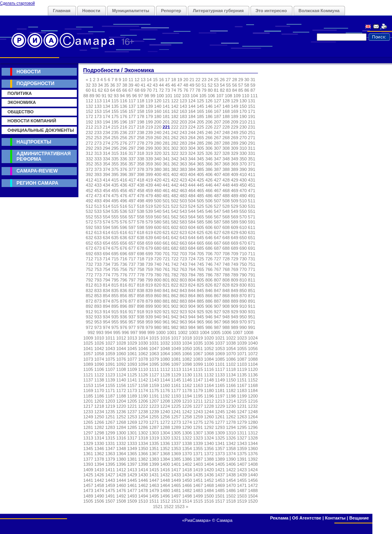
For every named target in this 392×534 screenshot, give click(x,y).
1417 (176, 470)
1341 (220, 443)
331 (252, 153)
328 (226, 153)
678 (141, 248)
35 (106, 85)
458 (141, 191)
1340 (209, 443)
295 (115, 148)
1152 (253, 380)
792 (90, 280)
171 (252, 111)
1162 (187, 385)
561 (166, 217)
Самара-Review (37, 171)
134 (106, 106)
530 (243, 206)
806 (209, 280)
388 (226, 169)
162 (175, 111)
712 (90, 259)
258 (141, 138)
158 (141, 111)
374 (106, 169)
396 (124, 174)
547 (217, 211)
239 (149, 133)
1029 (132, 343)
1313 (88, 438)
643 (183, 238)
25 (216, 80)
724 (192, 259)
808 (226, 280)
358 (141, 164)
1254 (143, 417)
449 (235, 185)
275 (115, 143)
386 (209, 169)
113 (98, 101)
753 (98, 269)
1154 (99, 385)
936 (124, 317)
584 (192, 222)
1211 (198, 401)
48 (186, 85)
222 (175, 127)
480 (158, 196)
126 (209, 101)
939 (149, 317)
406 (209, 174)
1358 (231, 449)
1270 (143, 422)
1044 (121, 349)
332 (90, 159)
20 (186, 80)
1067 (198, 354)
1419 (198, 470)
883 (183, 301)
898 (141, 306)
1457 (88, 485)
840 (158, 291)
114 (106, 101)
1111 (154, 369)
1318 (143, 438)
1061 (132, 354)
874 (106, 301)
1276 (209, 422)
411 (252, 174)
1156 (121, 385)
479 (149, 196)
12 (137, 80)
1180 (209, 391)
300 (158, 148)
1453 (220, 480)
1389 (220, 459)
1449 (176, 480)
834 (106, 291)
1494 (143, 496)
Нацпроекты (34, 142)
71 (155, 90)
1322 (187, 438)
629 (235, 232)
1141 (132, 380)
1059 (110, 354)
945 (201, 317)
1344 (253, 443)
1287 (154, 427)
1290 (187, 427)
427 (217, 180)
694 (106, 254)
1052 (209, 349)
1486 (231, 490)
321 (166, 153)
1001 (172, 332)
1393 (88, 464)
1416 (165, 470)
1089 (88, 364)
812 (90, 285)
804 (192, 280)
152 (90, 111)
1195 (198, 396)
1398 (143, 464)
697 (132, 254)
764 (192, 269)
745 (201, 264)
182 (175, 116)
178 (141, 116)
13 (143, 80)
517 (132, 206)
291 (252, 143)
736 (124, 264)
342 (175, 159)
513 (98, 206)
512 (90, 206)
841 (166, 291)
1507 (110, 501)
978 (141, 327)
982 (175, 327)
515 (115, 206)
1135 (242, 375)
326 (209, 153)
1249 (88, 417)
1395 (110, 464)
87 (253, 90)
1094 (143, 364)
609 (235, 227)
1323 (198, 438)
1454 (231, 480)
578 (141, 222)
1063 (154, 354)
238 (141, 133)
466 (209, 191)
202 (175, 122)
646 (209, 238)
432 (90, 185)
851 (252, 291)
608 (226, 227)
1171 (110, 391)
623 (183, 232)
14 (149, 80)
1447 (154, 480)
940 (158, 317)
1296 (253, 427)
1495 (154, 496)
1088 (253, 359)
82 (222, 90)
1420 (209, 470)
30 (247, 80)
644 (192, 238)
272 (90, 143)
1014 (143, 338)
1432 (165, 475)
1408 (253, 464)
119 (149, 101)
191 (252, 116)
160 (158, 111)
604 (192, 227)
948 (226, 317)
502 (175, 201)
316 (124, 153)
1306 (187, 433)
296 (124, 148)
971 (252, 322)
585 (201, 222)
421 (166, 180)
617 (132, 232)
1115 (198, 369)
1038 (231, 343)
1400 (165, 464)
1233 (88, 412)
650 (243, 238)
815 (115, 285)
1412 (121, 470)
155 (115, 111)
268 (226, 138)
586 (209, 222)
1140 (121, 380)
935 (115, 317)
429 (235, 180)
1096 (165, 364)
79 (204, 90)
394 (106, 174)
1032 (165, 343)
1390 (231, 459)
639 (149, 238)
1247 (242, 412)
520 (158, 206)
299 (149, 148)
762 (175, 269)
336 (124, 159)
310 (243, 148)
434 (106, 185)
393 (98, 174)
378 (141, 169)
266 (209, 138)
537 (132, 211)
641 (166, 238)
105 (203, 96)
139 (149, 106)
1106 (99, 369)
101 (169, 96)
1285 (132, 427)
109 (237, 96)
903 (183, 306)
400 (158, 174)
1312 (253, 433)
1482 (187, 490)
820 (158, 285)
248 (226, 133)
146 (209, 106)
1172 (121, 391)
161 (166, 111)
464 (192, 191)
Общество (21, 112)
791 (252, 275)
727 (217, 259)
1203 (110, 401)
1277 (220, 422)
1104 (253, 364)
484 (192, 196)
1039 (242, 343)
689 (235, 248)
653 (98, 243)
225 (201, 127)
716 (124, 259)
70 (149, 90)
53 (216, 85)
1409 (88, 470)
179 (149, 116)
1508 (121, 501)
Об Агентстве (307, 518)
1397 (132, 464)
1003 (194, 332)
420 (158, 180)
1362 (99, 454)
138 (141, 106)
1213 (220, 401)
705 (201, 254)
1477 (132, 490)
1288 (165, 427)
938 (141, 317)
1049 (176, 349)
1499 (198, 496)
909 (235, 306)
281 (166, 143)
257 (132, 138)
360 (158, 164)
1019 (198, 338)
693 (98, 254)
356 (124, 164)
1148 (209, 380)
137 (132, 106)
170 (243, 111)
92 (110, 96)
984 (192, 327)
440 (158, 185)
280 (158, 143)
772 (90, 275)
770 (243, 269)
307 (217, 148)
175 (115, 116)
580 (158, 222)
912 (90, 312)
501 (166, 201)
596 (124, 227)
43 (155, 85)
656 (124, 243)
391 (252, 169)
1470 (231, 485)
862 (175, 296)
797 (132, 280)
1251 (110, 417)
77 (192, 90)
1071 (242, 354)
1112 (165, 369)
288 (226, 143)
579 (149, 222)
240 (158, 133)
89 (92, 96)
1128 (165, 375)
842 (175, 291)
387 (217, 169)
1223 (154, 406)
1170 (99, 391)
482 (175, 196)
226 (209, 127)
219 (149, 127)
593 (98, 227)
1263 (242, 417)
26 (222, 80)
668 (226, 243)
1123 (110, 375)
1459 (110, 485)
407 (217, 174)
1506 (99, 501)
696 (124, 254)
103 (186, 96)
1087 (242, 359)
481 (166, 196)
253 (98, 138)
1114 (187, 369)
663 (183, 243)
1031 (154, 343)
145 (201, 106)
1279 (242, 422)
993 (100, 332)
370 (243, 164)
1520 (253, 501)
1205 (132, 401)
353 (98, 164)
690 (243, 248)
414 (106, 180)
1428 (121, 475)
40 (137, 85)
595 (115, 227)
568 (226, 217)
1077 (132, 359)
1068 (209, 354)
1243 (198, 412)
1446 (143, 480)
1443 (110, 480)
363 (183, 164)
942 (175, 317)
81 (216, 90)
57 (241, 85)
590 (243, 222)
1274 (187, 422)
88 (85, 96)
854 (106, 296)
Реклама (279, 518)
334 (106, 159)
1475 (110, 490)
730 (243, 259)
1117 (220, 369)
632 (90, 238)
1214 (231, 401)
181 (166, 116)
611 (252, 227)
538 (141, 211)
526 (209, 206)
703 (183, 254)
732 (90, 264)
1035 (198, 343)
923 (183, 312)
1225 (176, 406)
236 (124, 133)
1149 (220, 380)
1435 (198, 475)
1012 (121, 338)
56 (234, 85)
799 (149, 280)
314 (106, 153)
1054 (231, 349)
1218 (99, 406)
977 (132, 327)
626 (209, 232)
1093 (132, 364)
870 (243, 296)
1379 (110, 459)
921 (166, 312)
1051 (198, 349)
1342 (231, 443)
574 (106, 222)
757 (132, 269)
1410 (99, 470)
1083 (198, 359)
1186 (99, 396)
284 (192, 143)
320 (158, 153)
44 (161, 85)
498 (141, 201)
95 (128, 96)
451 (252, 185)
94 (122, 96)
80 (210, 90)
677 (132, 248)
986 (209, 327)
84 (234, 90)
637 (132, 238)
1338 (187, 443)
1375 (242, 454)
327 (217, 153)
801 (166, 280)
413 (98, 180)
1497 (176, 496)
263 (183, 138)
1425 (88, 475)
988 (226, 327)
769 (235, 269)
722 (175, 259)
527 (217, 206)
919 (149, 312)
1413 (132, 470)
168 (226, 111)
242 (175, 133)
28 (234, 80)
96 (134, 96)
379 (149, 169)
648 (226, 238)
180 (158, 116)
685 (201, 248)
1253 (132, 417)
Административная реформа (44, 156)
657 (132, 243)
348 (226, 159)
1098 (187, 364)
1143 (154, 380)
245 (201, 133)
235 (115, 133)
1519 (242, 501)
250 (243, 133)
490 (243, 196)
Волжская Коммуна (319, 11)
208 (226, 122)
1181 (220, 391)
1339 (198, 443)
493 (98, 201)
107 (220, 96)
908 (226, 306)
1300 (121, 433)
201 (166, 122)
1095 (154, 364)
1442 (99, 480)
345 (201, 159)
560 (158, 217)
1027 (110, 343)
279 (149, 143)
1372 (209, 454)
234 (106, 133)
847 (217, 291)
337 (132, 159)
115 (115, 101)
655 (115, 243)
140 (158, 106)
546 (209, 211)
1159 (154, 385)
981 (166, 327)
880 (158, 301)
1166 (231, 385)
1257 (176, 417)
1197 (220, 396)
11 (131, 80)
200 (158, 122)
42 (149, 85)
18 (174, 80)
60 (88, 90)
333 (98, 159)
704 (192, 254)
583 (183, 222)
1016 (165, 338)
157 (132, 111)
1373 (220, 454)
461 (166, 191)
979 (149, 327)
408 (226, 174)
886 (209, 301)
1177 (176, 391)
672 (90, 248)
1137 (88, 380)
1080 (165, 359)
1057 (88, 354)
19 (180, 80)
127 (217, 101)
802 (175, 280)
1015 (154, 338)
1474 (99, 490)
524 (192, 206)
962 (175, 322)
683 (183, 248)
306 (209, 148)
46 (174, 85)
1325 (220, 438)
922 (175, 312)
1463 (154, 485)
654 (106, 243)
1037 (220, 343)
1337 (176, 443)
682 (175, 248)
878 (141, 301)
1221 (132, 406)
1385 (176, 459)
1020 (209, 338)
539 (149, 211)
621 (166, 232)
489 (235, 196)
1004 (205, 332)
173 (98, 116)
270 (243, 138)
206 (209, 122)
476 (124, 196)
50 (198, 85)
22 (198, 80)
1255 (154, 417)
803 (183, 280)
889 (235, 301)
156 (124, 111)
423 (183, 180)
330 (243, 153)
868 (226, 296)
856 (124, 296)
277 (132, 143)
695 (115, 254)
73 (167, 90)
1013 (132, 338)
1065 (176, 354)
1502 (231, 496)
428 (226, 180)
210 (243, 122)
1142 (143, 380)
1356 (209, 449)
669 (235, 243)
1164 (209, 385)
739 (149, 264)
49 (192, 85)
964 (192, 322)
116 (124, 101)
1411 (110, 470)
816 (124, 285)
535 (115, 211)
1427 (110, 475)
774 (106, 275)
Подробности (35, 84)
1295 (242, 427)
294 (106, 148)
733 (98, 264)
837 (132, 291)
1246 (231, 412)
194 (106, 122)
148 (226, 106)
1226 (187, 406)
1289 (176, 427)
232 (90, 133)
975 (115, 327)
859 (149, 296)
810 (243, 280)
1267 (110, 422)
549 (235, 211)
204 (192, 122)
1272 (165, 422)
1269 (132, 422)
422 (175, 180)
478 (141, 196)
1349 (132, 449)
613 (98, 232)
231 (252, 127)
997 (134, 332)
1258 (187, 417)
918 (141, 312)
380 (158, 169)
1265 (88, 422)
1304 (165, 433)
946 (209, 317)
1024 (253, 338)
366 (209, 164)
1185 (88, 396)
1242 (187, 412)
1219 (110, 406)
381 (166, 169)
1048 (165, 349)
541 (166, 211)
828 (226, 285)
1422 (231, 470)
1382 (143, 459)
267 (217, 138)
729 (235, 259)
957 (132, 322)
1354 (187, 449)
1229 (220, 406)
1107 (110, 369)
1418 (187, 470)
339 (149, 159)
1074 (99, 359)
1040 (253, 343)
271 (252, 138)
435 (115, 185)
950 (243, 317)
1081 (176, 359)
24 (210, 80)
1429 (132, 475)
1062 (143, 354)
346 (209, 159)
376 (124, 169)
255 (115, 138)
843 (183, 291)
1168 (253, 385)
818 (141, 285)
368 (226, 164)
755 (115, 269)
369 (235, 164)
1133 (220, 375)
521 (166, 206)
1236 (121, 412)
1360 (253, 449)
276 (124, 143)
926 (209, 312)
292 (90, 148)
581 (166, 222)
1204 (121, 401)
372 (90, 169)
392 (90, 174)
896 (124, 306)
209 (235, 122)
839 (149, 291)
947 (217, 317)
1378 (99, 459)
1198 (231, 396)
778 (141, 275)
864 (192, 296)
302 (175, 148)
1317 (132, 438)
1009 (88, 338)
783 (183, 275)
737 (132, 264)
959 (149, 322)
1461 (132, 485)
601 (166, 227)
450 (243, 185)
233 (98, 133)
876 (124, 301)
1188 (121, 396)
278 (141, 143)
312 (90, 153)
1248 (253, 412)
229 (235, 127)
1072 (253, 354)
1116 (209, 369)
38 (125, 85)
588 (226, 222)
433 (98, 185)
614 (106, 232)
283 (183, 143)
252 (90, 138)
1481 (176, 490)
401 (166, 174)
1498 (187, 496)
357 (132, 164)
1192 (165, 396)
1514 (187, 501)
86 (247, 90)
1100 (209, 364)
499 (149, 201)
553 (98, 217)
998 (142, 332)
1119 (242, 369)
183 (183, 116)
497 (132, 201)
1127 (154, 375)
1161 (176, 385)
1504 (253, 496)
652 (90, 243)
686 (209, 248)
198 (141, 122)
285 (201, 143)
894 (106, 306)
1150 (231, 380)
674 (106, 248)
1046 (143, 349)
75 (180, 90)
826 (209, 285)
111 (254, 96)
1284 (121, 427)
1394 (99, 464)
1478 (143, 490)
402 (175, 174)
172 (90, 116)
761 (166, 269)
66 (125, 90)
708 (226, 254)
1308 (209, 433)
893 (98, 306)
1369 (176, 454)
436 (124, 185)
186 (209, 116)
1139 (110, 380)
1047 (154, 349)
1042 (99, 349)
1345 (88, 449)
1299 (110, 433)
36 (113, 85)
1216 (253, 401)
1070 (231, 354)
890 (243, 301)
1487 (242, 490)
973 (98, 327)
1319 (154, 438)
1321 (176, 438)
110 (246, 96)
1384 (165, 459)
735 (115, 264)
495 (115, 201)
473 (98, 196)
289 (235, 143)
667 (217, 243)
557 (132, 217)
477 (132, 196)
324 (192, 153)
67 (131, 90)
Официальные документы (41, 130)
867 (217, 296)
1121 (88, 375)
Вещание (359, 518)
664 (192, 243)
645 (201, 238)
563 (183, 217)
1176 (165, 391)
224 (192, 127)
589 (235, 222)
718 (141, 259)
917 (132, 312)
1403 (198, 464)
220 (158, 127)
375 (115, 169)
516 (124, 206)
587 (217, 222)
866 (209, 296)
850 (243, 291)
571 (252, 217)
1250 (99, 417)
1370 (187, 454)
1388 (209, 459)
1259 (198, 417)
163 (183, 111)
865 (201, 296)
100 (160, 96)
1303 (154, 433)
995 (117, 332)
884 (192, 301)
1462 (143, 485)
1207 (154, 401)
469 (235, 191)
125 (201, 101)
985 (201, 327)
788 (226, 275)
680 (158, 248)
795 (115, 280)
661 (166, 243)
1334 (143, 443)
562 (175, 217)
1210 (187, 401)
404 (192, 174)
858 (141, 296)
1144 (165, 380)
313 (98, 153)
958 (141, 322)
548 (226, 211)
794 (106, 280)
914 (106, 312)
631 (252, 232)
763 (183, 269)
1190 (143, 396)
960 (158, 322)
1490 (99, 496)
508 (226, 201)
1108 (121, 369)
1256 (165, 417)
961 (166, 322)
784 (192, 275)
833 (98, 291)
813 (98, 285)
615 (115, 232)
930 (243, 312)
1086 (231, 359)
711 (252, 254)
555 (115, 217)
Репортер (171, 11)
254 (106, 138)
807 (217, 280)
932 (90, 317)
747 (217, 264)
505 (201, 201)
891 (252, 301)
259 (149, 138)
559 (149, 217)
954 (106, 322)
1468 (209, 485)
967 (217, 322)
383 (183, 169)
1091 (110, 364)
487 (217, 196)
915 (115, 312)
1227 (198, 406)
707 (217, 254)
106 (211, 96)
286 (209, 143)
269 (235, 138)
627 (217, 232)
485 (201, 196)
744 (192, 264)
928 (226, 312)
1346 (99, 449)
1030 (143, 343)
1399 (154, 464)
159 (149, 111)
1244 (209, 412)
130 (243, 101)
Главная (62, 11)
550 (243, 211)
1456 (253, 480)
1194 (187, 396)
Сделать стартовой (17, 3)
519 (149, 206)
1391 (242, 459)
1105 (88, 369)
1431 (154, 475)
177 (132, 116)
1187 (110, 396)
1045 (132, 349)
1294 (231, 427)
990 (243, 327)
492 (90, 201)
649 (235, 238)
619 (149, 232)
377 (132, 169)
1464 (165, 485)
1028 (121, 343)
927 (217, 312)
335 (115, 159)
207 (217, 122)
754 (106, 269)
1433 (176, 475)
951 (252, 317)
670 (243, 243)
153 (98, 111)
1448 (165, 480)
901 (166, 306)
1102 (231, 364)
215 (115, 127)
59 (253, 85)
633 (98, 238)
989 (235, 327)
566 (209, 217)
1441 (88, 480)
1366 (143, 454)
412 (90, 180)
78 (198, 90)
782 (175, 275)
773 (98, 275)
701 (166, 254)
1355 (198, 449)
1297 (88, 433)
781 (166, 275)
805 (201, 280)
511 (252, 201)
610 (243, 227)
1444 (121, 480)
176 (124, 116)
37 (118, 85)
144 (192, 106)
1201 (88, 401)
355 (115, 164)
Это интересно (271, 11)
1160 (165, 385)
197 (132, 122)
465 (201, 191)
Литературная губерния (218, 11)
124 (192, 101)
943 (183, 317)
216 (124, 127)
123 (183, 101)
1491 (110, 496)
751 (252, 264)
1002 (183, 332)
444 (192, 185)
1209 (176, 401)
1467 (198, 485)
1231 (242, 406)
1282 (99, 427)
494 (106, 201)
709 (235, 254)
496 (124, 201)
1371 (198, 454)
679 (149, 248)
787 (217, 275)
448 (226, 185)
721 (166, 259)
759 (149, 269)
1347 (110, 449)
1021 (220, 338)
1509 (132, 501)
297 (132, 148)
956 (124, 322)
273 (98, 143)
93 (116, 96)
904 (192, 306)
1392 (253, 459)
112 (90, 101)
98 (147, 96)
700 (158, 254)
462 (175, 191)
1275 (198, 422)
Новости (91, 11)
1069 (220, 354)
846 (209, 291)
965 (201, 322)
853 (98, 296)
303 (183, 148)
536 (124, 211)
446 (209, 185)
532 (90, 211)
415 (115, 180)
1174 (143, 391)
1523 (180, 507)
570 (243, 217)
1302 (143, 433)
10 (125, 80)
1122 (99, 375)
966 (209, 322)
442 (175, 185)
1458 (99, 485)
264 (192, 138)
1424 (253, 470)
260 (158, 138)
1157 (132, 385)
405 (201, 174)
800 (158, 280)
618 (141, 232)
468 (226, 191)
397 (132, 174)
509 (235, 201)
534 (106, 211)
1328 (253, 438)
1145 (176, 380)
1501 (220, 496)
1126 (143, 375)
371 (252, 164)
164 (192, 111)
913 (98, 312)
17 (167, 80)
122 (175, 101)
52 (210, 85)
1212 (209, 401)
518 (141, 206)
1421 (220, 470)
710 (243, 254)
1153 (88, 385)
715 (115, 259)
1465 (176, 485)
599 (149, 227)
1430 (143, 475)
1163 (198, 385)
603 (183, 227)
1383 (154, 459)
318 (141, 153)
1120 (253, 369)
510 (243, 201)
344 (192, 159)
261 (166, 138)
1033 (176, 343)
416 (124, 180)
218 (141, 127)
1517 (220, 501)
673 (98, 248)
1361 (88, 454)
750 (243, 264)
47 (180, 85)
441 (166, 185)
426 (209, 180)
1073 (88, 359)
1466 (187, 485)
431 (252, 180)
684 (192, 248)
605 (201, 227)
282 (175, 143)
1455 (242, 480)
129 (235, 101)
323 (183, 153)
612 (90, 232)
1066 (187, 354)
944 (192, 317)
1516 (209, 501)
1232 (253, 406)
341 (166, 159)
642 (175, 238)
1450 (187, 480)
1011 (110, 338)
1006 (227, 332)
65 (118, 90)
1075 (110, 359)
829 (235, 285)
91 (104, 96)
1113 (176, 369)
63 (106, 90)
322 (175, 153)
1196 (209, 396)
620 (158, 232)
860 (158, 296)
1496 (165, 496)
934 (106, 317)
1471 (242, 485)
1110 (143, 369)
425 (201, 180)
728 (226, 259)
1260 (209, 417)
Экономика (22, 102)
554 (106, 217)
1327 (242, 438)
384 (192, 169)
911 (252, 306)
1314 (99, 438)
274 (106, 143)
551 (252, 211)
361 (166, 164)
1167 (242, 385)
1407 (242, 464)
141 (166, 106)
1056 (253, 349)
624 (192, 232)
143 (183, 106)
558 (141, 217)
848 (226, 291)
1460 (121, 485)
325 (201, 153)
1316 (121, 438)
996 (126, 332)
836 (124, 291)
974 (106, 327)
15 (155, 80)
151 (252, 106)
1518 (231, 501)
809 (235, 280)
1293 (220, 427)
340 (158, 159)
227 (217, 127)
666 (209, 243)
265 (201, 138)
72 (161, 90)
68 (137, 90)
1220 (121, 406)
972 (90, 327)
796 (124, 280)
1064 (165, 354)
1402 (187, 464)
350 (243, 159)
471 (252, 191)
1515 (198, 501)
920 (158, 312)
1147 (198, 380)
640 (158, 238)
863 (183, 296)
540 (158, 211)
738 (141, 264)
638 (141, 238)
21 (192, 80)
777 (132, 275)
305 (201, 148)
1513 (176, 501)
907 (217, 306)
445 (201, 185)
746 (209, 264)
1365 (132, 454)
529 (235, 206)
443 (183, 185)
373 (98, 169)
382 (175, 169)
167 (217, 111)
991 (252, 327)
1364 (121, 454)
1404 (209, 464)
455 (115, 191)
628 (226, 232)
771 (252, 269)
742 (175, 264)
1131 (198, 375)
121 (166, 101)
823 (183, 285)
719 (149, 259)
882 (175, 301)
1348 (121, 449)
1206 (143, 401)
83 (229, 90)
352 (90, 164)
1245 (220, 412)
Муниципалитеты (131, 11)
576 (124, 222)
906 (209, 306)
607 (217, 227)
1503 (242, 496)
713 (98, 259)
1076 (121, 359)
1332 (121, 443)
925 (201, 312)
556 (124, 217)
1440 (253, 475)
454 (106, 191)
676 (124, 248)
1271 (154, 422)
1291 (198, 427)
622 (175, 232)
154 (106, 111)
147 (217, 106)
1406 (231, 464)
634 (106, 238)
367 (217, 164)
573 (98, 222)
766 (209, 269)
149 (235, 106)
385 (201, 169)
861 (166, 296)
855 (115, 296)
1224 (165, 406)
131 (252, 101)
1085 (220, 359)
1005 (216, 332)
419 (149, 180)
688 (226, 248)
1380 (121, 459)
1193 (176, 396)
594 (106, 227)
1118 (231, 369)
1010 (99, 338)
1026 (99, 343)
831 (252, 285)
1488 (253, 490)
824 (192, 285)
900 (158, 306)
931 (252, 312)
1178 (187, 391)
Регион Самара (37, 183)
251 (252, 133)
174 (106, 116)
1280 (253, 422)
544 (192, 211)
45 (167, 85)
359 (149, 164)
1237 (132, 412)
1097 (176, 364)
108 (228, 96)
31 (253, 80)
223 (183, 127)
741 (166, 264)
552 (90, 217)
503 (183, 201)
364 (192, 164)
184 (192, 116)
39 (131, 85)
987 (217, 327)
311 (252, 148)
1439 (242, 475)
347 (217, 159)
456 (124, 191)
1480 (165, 490)
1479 (154, 490)
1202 (99, 401)
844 (192, 291)
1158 (143, 385)
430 (243, 180)
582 (175, 222)
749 (235, 264)
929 (235, 312)
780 (158, 275)
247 (217, 133)
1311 (242, 433)
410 (243, 174)
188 (226, 116)
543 (183, 211)
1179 (198, 391)
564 (192, 217)
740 (158, 264)
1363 (110, 454)
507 (217, 201)
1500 (209, 496)
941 (166, 317)
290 (243, 143)
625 (201, 232)
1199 (242, 396)
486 (209, 196)
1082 (187, 359)
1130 (187, 375)
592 (90, 227)
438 (141, 185)
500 (158, 201)
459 (149, 191)
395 (115, 174)
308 (226, 148)
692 (90, 254)
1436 (209, 475)
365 (201, 164)
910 (243, 306)
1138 (99, 380)
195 (115, 122)
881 (166, 301)
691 (252, 248)
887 (217, 301)
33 (94, 85)
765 (201, 269)
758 (141, 269)
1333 (132, 443)
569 (235, 217)
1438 (231, 475)
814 (106, 285)
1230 (231, 406)
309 (235, 148)
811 (252, 280)
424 (192, 180)
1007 (238, 332)
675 (115, 248)
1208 (165, 401)
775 (115, 275)
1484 (209, 490)
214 (106, 127)
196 (124, 122)
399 (149, 174)
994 (108, 332)
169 (235, 111)
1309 (220, 433)
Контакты (335, 518)
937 (132, 317)
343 (183, 159)
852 (90, 296)
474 (106, 196)
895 (115, 306)
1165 (220, 385)
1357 (220, 449)
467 (217, 191)
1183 (242, 391)
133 (98, 106)
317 (132, 153)
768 (226, 269)
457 (132, 191)
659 (149, 243)
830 (243, 285)
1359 (242, 449)
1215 (242, 401)
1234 (99, 412)
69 (143, 90)
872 (90, 301)
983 (183, 327)
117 (132, 101)
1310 (231, 433)
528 (226, 206)
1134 (231, 375)
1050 (187, 349)
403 (183, 174)
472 (90, 196)
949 (235, 317)
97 (141, 96)
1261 (220, 417)
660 (158, 243)
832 (90, 291)
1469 (220, 485)
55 (229, 85)
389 (235, 169)
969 (235, 322)
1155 (110, 385)
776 (124, 275)
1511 (154, 501)
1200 (253, 396)
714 (106, 259)
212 (90, 127)
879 (149, 301)
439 (149, 185)
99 (153, 96)
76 (186, 90)
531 (252, 206)
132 (90, 106)
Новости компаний (32, 121)
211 (252, 122)
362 (175, 164)
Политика (20, 93)
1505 (88, 501)
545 (201, 211)
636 (124, 238)
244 (192, 133)
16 (161, 80)
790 (243, 275)
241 (166, 133)
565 (201, 217)
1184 (253, 391)
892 (90, 306)
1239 (154, 412)
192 (90, 122)
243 (183, 133)
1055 (242, 349)
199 (149, 122)
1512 (165, 501)
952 (90, 322)
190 (243, 116)
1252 (121, 417)
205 (201, 122)
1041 (88, 349)
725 (201, 259)
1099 (198, 364)
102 (177, 96)
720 (158, 259)
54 (222, 85)
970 (243, 322)
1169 (88, 391)
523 (183, 206)
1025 (88, 343)
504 (192, 201)
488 (226, 196)
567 (217, 217)
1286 (143, 427)
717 (132, 259)
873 (98, 301)
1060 (121, 354)
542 (175, 211)
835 (115, 291)
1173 (132, 391)
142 (175, 106)
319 (149, 153)
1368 (165, 454)
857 (132, 296)
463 (183, 191)
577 (132, 222)
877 (132, 301)
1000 (161, 332)
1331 (110, 443)
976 (124, 327)
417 (132, 180)
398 (141, 174)
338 (141, 159)
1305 (176, 433)
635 (115, 238)
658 (141, 243)
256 (124, 138)
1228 (209, 406)
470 (243, 191)
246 (209, 133)
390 (243, 169)
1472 (253, 485)
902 (175, 306)
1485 (220, 490)
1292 (209, 427)
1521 (158, 507)
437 (132, 185)
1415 (154, 470)
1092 (121, 364)
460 (158, 191)
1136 (253, 375)
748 (226, 264)
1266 (99, 422)
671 (252, 243)
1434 (187, 475)
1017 (176, 338)
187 (217, 116)
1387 (198, 459)
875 (115, 301)
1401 (176, 464)
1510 (143, 501)
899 (149, 306)
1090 (99, 364)
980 (158, 327)
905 (201, 306)
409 (235, 174)
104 (194, 96)
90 (98, 96)
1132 (209, 375)
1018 (187, 338)
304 (192, 148)
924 (192, 312)
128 (226, 101)
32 (88, 85)
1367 (154, 454)
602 (175, 227)
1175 (154, 391)
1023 (242, 338)
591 (252, 222)
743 (183, 264)
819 (149, 285)
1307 (198, 433)
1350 (143, 449)
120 (158, 101)
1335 (154, 443)
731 (252, 259)
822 (175, 285)
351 (252, 159)
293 (98, 148)
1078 (143, 359)
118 (141, 101)
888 (226, 301)
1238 (143, 412)
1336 (165, 443)
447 (217, 185)
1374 (231, 454)
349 (235, 159)
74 (174, 90)
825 (201, 285)
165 (201, 111)
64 (113, 90)
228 (226, 127)
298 (141, 148)
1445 (132, 480)
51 (204, 85)
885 (201, 301)
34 (100, 85)
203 (183, 122)
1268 (121, 422)
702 (175, 254)
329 (235, 153)
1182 (231, 391)
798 (141, 280)
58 (247, 85)
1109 (132, 369)
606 (209, 227)
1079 (154, 359)
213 (98, 127)
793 (98, 280)
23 (204, 80)
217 (132, 127)
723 (183, 259)
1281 (88, 427)
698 (141, 254)
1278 (231, 422)
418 (141, 180)
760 (158, 269)
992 (91, 332)
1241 (176, 412)
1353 (176, 449)
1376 (253, 454)
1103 (242, 364)
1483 (198, 490)
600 (158, 227)
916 (124, 312)
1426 (99, 475)
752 (90, 269)
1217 (88, 406)
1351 (154, 449)
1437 (220, 475)
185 (201, 116)
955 (115, 322)
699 (149, 254)
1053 (220, 349)
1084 (209, 359)
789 (235, 275)
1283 (110, 427)
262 (175, 138)
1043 (110, 349)
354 (106, 164)
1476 (121, 490)
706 (209, 254)
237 (132, 133)
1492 (121, 496)
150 (243, 106)
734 (106, 264)
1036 (209, 343)
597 (132, 227)
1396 (121, 464)
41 (143, 85)
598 (141, 227)
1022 (231, 338)
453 (98, 191)
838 (141, 291)
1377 (88, 459)
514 (106, 206)
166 (209, 111)
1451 (198, 480)
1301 (132, 433)
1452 (209, 480)
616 (124, 232)
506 (209, 201)
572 (90, 222)
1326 (231, 438)
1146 (187, 380)
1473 (88, 490)
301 (166, 148)
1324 (209, 438)
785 (201, 275)
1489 (88, 496)
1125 (132, 375)
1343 (242, 443)
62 (100, 90)
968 (226, 322)
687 (217, 248)
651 (252, 238)
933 (98, 317)
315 (115, 153)
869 (235, 296)
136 (124, 106)
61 (94, 90)
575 (115, 222)
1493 (132, 496)
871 (252, 296)
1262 (231, 417)
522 (175, 206)
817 (132, 285)
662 (175, 243)
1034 (187, 343)
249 (235, 133)
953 (98, 322)
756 (124, 269)
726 (209, 259)
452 (90, 191)
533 (98, 211)
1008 (249, 332)
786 (209, 275)
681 (166, 248)
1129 (176, 375)
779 (149, 275)
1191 (154, 396)
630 (243, 232)
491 (252, 196)
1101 (220, 364)
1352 (165, 449)
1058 (99, 354)
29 (241, 80)
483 (183, 196)
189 (235, 116)
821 (166, 285)
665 (201, 243)
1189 (132, 396)
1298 (99, 433)
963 (183, 322)
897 (132, 306)
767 (217, 269)
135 (115, 106)
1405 (220, 464)
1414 (143, 470)
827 (217, 285)
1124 (121, 375)
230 (243, 127)
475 (115, 196)
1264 (253, 417)
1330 (99, 443)
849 (235, 291)
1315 (110, 438)
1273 (176, 422)
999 (151, 332)
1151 (242, 380)
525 (201, 206)
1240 (165, 412)
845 (201, 291)
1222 (143, 406)
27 (229, 80)
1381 (132, 459)
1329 (88, 443)
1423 (242, 470)
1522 (169, 507)
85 (241, 90)
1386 (187, 459)
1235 (110, 412)
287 (217, 143)
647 (217, 238)
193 (98, 122)
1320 (165, 438)
